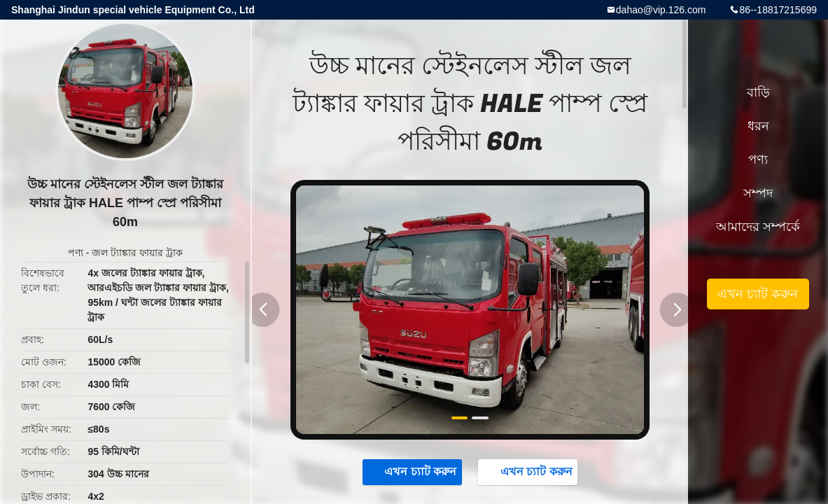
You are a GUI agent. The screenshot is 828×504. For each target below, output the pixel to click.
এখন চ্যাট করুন (413, 471)
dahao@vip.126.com (661, 10)
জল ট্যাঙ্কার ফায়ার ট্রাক (137, 253)
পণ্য (76, 253)
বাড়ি (758, 92)
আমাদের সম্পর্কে (758, 227)
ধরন (758, 126)
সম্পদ (758, 193)
